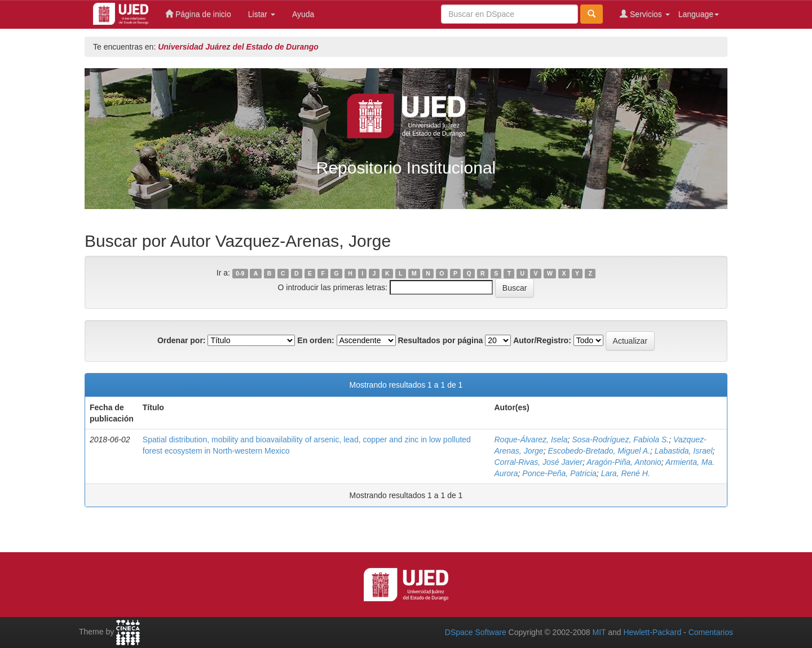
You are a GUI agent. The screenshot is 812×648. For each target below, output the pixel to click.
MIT (599, 632)
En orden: (315, 340)
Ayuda (303, 14)
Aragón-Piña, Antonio (624, 462)
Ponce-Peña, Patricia (559, 473)
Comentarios (711, 632)
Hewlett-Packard (652, 632)
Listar (262, 14)
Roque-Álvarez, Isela (531, 440)
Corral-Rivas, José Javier (539, 462)
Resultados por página (440, 340)
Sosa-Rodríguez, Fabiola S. (620, 440)
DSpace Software (476, 632)
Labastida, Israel (684, 451)
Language (699, 14)
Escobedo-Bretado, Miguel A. (599, 451)
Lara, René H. (626, 473)
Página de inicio (198, 14)
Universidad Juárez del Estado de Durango (238, 47)
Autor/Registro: (542, 340)
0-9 (240, 273)
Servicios (645, 14)
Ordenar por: (182, 340)
